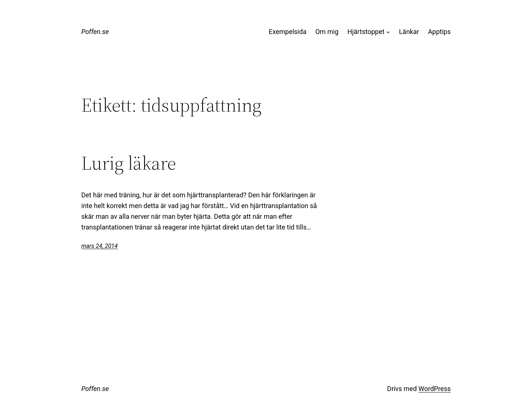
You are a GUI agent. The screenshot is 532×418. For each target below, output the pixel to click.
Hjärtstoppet (366, 32)
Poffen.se (95, 32)
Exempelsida (287, 32)
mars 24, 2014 (100, 246)
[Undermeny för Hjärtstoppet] (388, 32)
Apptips (439, 32)
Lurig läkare (129, 163)
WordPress (435, 389)
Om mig (327, 32)
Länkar (409, 32)
